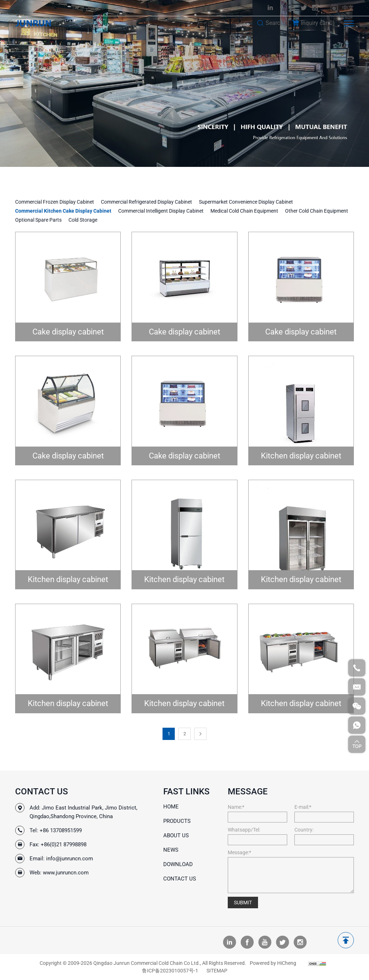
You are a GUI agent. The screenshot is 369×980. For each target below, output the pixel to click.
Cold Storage (83, 220)
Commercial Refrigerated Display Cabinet (146, 202)
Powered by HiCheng (273, 963)
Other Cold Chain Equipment (317, 211)
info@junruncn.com (70, 859)
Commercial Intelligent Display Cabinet (161, 211)
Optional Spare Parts (38, 220)
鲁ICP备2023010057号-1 (170, 971)
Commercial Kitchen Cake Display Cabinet (63, 211)
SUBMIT (243, 903)
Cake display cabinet (68, 332)
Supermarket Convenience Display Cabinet (246, 202)
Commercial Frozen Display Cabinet (55, 202)
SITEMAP (217, 971)
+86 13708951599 (61, 830)
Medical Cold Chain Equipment (244, 211)
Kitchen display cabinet (301, 456)
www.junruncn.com (66, 873)
